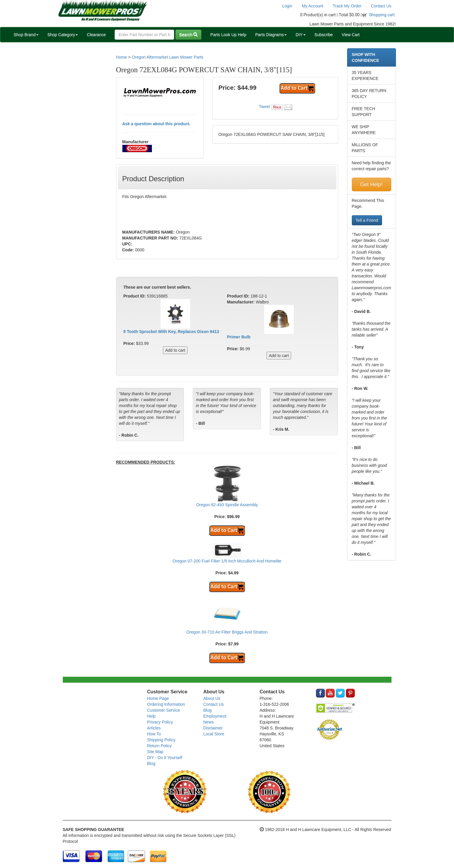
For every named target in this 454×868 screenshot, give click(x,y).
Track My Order (347, 6)
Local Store (214, 734)
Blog (151, 763)
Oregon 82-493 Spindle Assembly (227, 505)
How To (154, 734)
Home (122, 57)
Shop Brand (26, 35)
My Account (312, 6)
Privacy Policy (160, 722)
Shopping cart (382, 15)
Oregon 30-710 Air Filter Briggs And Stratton (227, 632)
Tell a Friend (367, 220)
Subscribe (324, 35)
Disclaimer (213, 728)
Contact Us (381, 6)
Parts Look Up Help (228, 35)
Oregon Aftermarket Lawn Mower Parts (168, 57)
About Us (212, 698)
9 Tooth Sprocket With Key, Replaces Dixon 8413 (171, 332)
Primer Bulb (239, 337)
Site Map (155, 752)
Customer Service (164, 710)
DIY (300, 35)
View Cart (351, 35)
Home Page (158, 698)
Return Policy (159, 746)
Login (287, 6)
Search (188, 35)
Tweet (264, 107)
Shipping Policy (161, 740)
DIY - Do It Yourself (165, 758)
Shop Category (63, 35)
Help (151, 716)
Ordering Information (166, 704)
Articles (154, 728)
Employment (215, 716)
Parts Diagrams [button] (271, 35)
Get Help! (371, 184)
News (209, 722)
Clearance (96, 35)
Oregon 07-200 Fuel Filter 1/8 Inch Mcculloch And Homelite (227, 561)
